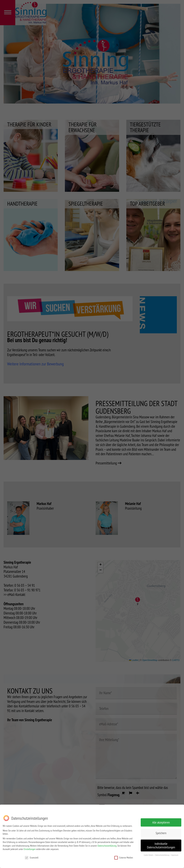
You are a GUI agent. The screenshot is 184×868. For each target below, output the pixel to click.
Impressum (175, 855)
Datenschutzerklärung (107, 846)
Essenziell (32, 858)
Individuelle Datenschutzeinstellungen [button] (161, 845)
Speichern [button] (161, 833)
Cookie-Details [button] (149, 855)
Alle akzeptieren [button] (161, 822)
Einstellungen (30, 849)
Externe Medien (124, 858)
